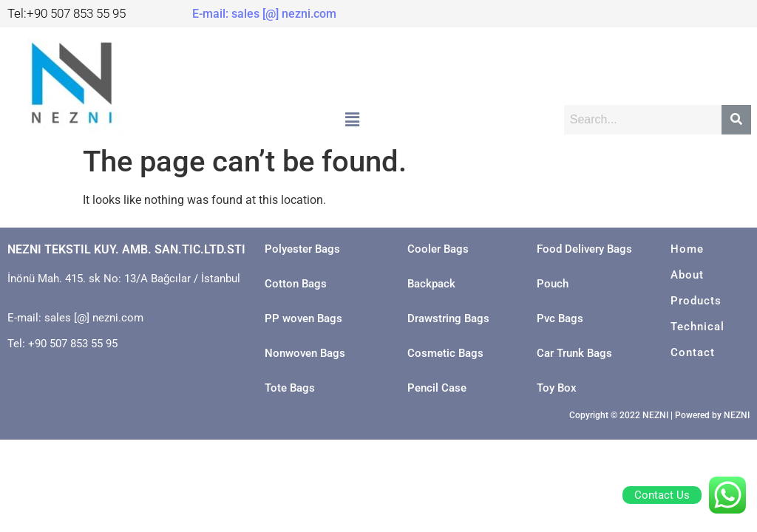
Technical (697, 327)
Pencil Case (437, 388)
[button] (352, 120)
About (687, 275)
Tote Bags (290, 388)
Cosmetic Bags (445, 353)
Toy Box (557, 388)
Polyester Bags (302, 249)
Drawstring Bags (448, 318)
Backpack (431, 284)
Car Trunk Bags (574, 353)
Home (687, 249)
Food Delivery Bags (584, 249)
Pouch (553, 284)
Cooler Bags (438, 249)
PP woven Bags (303, 318)
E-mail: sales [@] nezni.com (264, 14)
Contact (693, 352)
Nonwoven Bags (305, 353)
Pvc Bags (560, 318)
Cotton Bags (296, 284)
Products (696, 301)
